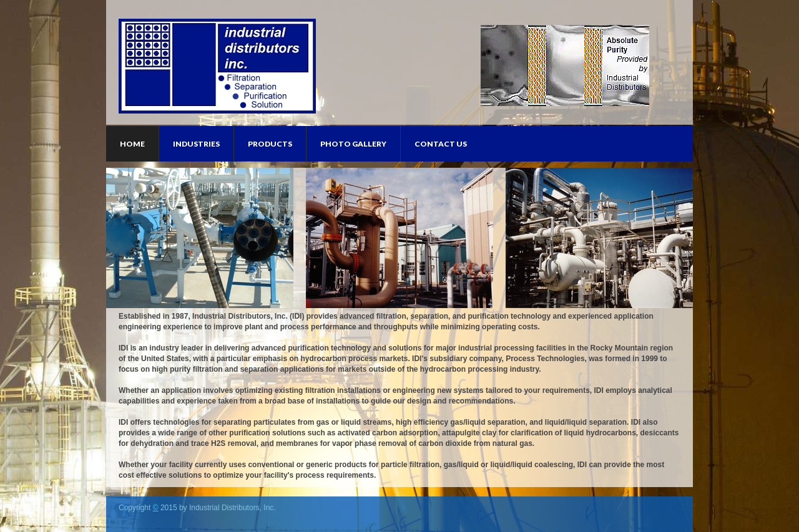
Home (132, 144)
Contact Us (441, 144)
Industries (196, 144)
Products (270, 144)
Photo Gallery (353, 144)
